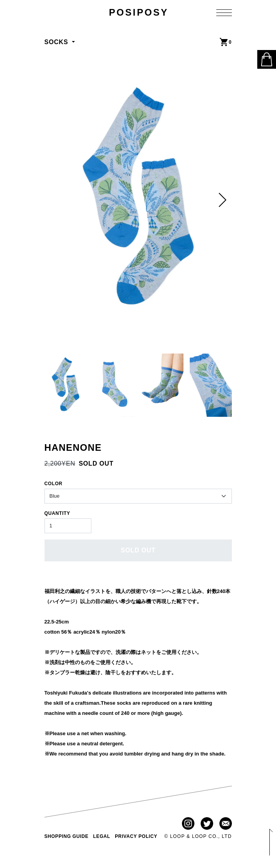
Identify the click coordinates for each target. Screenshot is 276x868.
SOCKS (57, 42)
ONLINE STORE (267, 59)
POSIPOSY (139, 12)
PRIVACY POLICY (136, 836)
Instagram (188, 823)
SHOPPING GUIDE (67, 836)
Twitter (207, 823)
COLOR (53, 484)
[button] (223, 200)
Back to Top (270, 843)
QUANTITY (57, 513)
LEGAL (102, 836)
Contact (226, 823)
